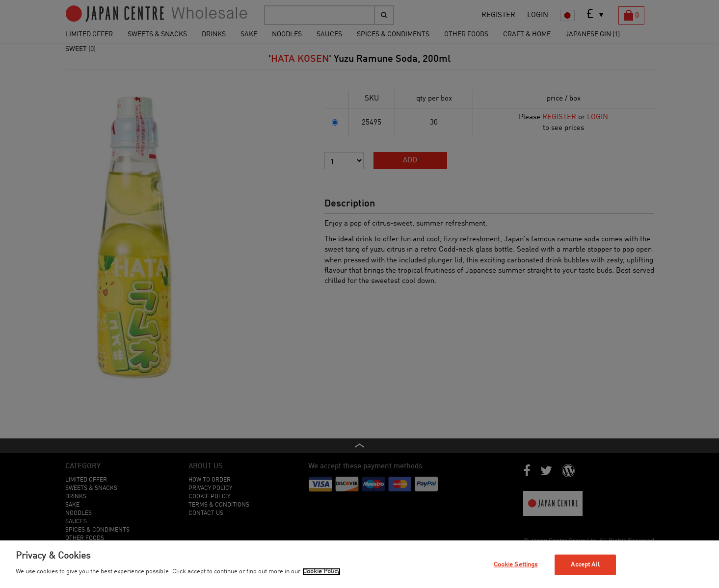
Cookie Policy (321, 572)
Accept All (585, 565)
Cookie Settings (516, 565)
